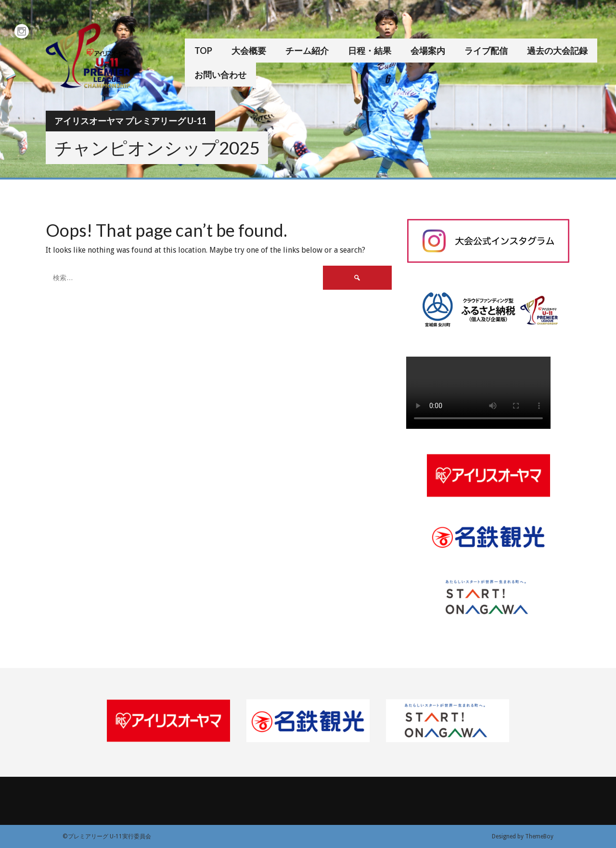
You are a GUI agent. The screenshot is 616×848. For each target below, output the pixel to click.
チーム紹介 (307, 51)
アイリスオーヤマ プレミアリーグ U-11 (130, 121)
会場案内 (428, 51)
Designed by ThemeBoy (523, 836)
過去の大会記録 (557, 51)
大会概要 (249, 51)
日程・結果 (370, 51)
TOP (203, 51)
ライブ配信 (486, 51)
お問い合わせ (220, 75)
